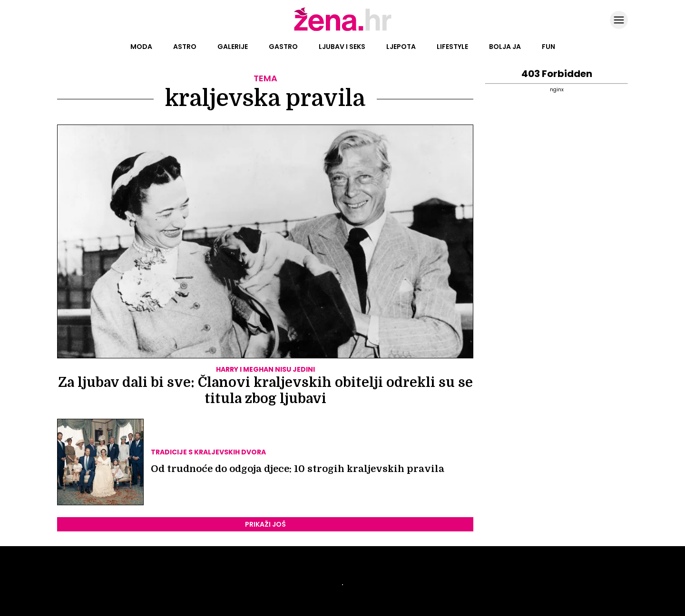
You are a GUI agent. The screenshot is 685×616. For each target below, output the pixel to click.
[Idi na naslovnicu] (343, 30)
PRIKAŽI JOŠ (265, 524)
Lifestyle (452, 47)
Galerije (233, 47)
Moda (141, 47)
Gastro (283, 47)
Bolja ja (505, 47)
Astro (185, 47)
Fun (548, 47)
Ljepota (401, 47)
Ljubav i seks (342, 47)
